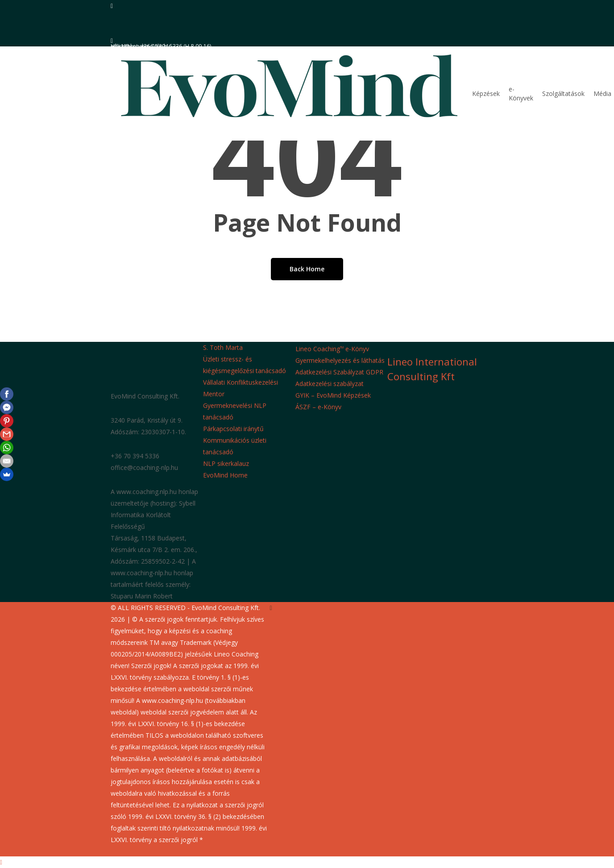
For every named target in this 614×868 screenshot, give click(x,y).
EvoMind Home (225, 475)
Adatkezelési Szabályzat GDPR (339, 372)
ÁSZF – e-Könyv (318, 407)
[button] (307, 862)
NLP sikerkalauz (226, 463)
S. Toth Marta (223, 347)
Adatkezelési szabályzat (330, 384)
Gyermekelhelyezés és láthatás (340, 360)
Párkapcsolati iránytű (233, 429)
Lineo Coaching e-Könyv (332, 349)
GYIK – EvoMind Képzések (333, 395)
